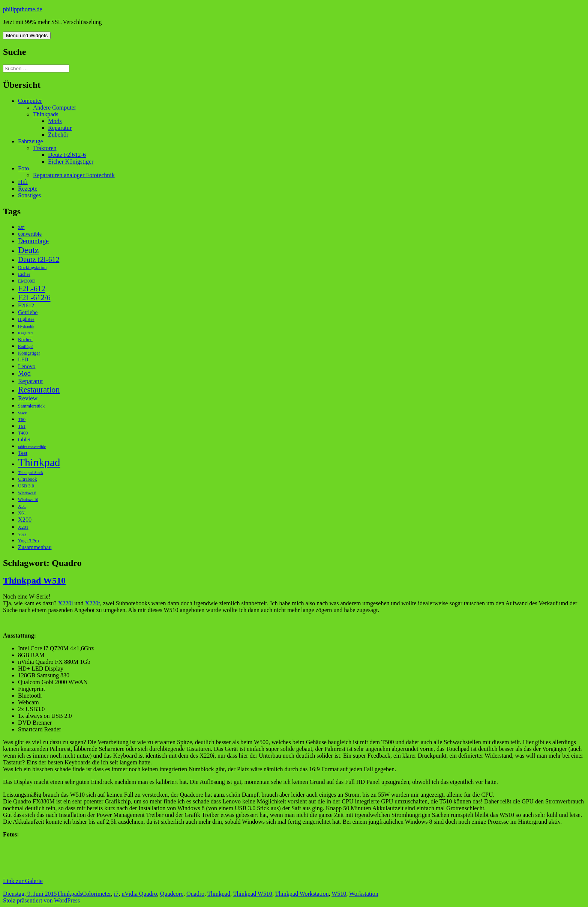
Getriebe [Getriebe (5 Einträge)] (28, 312)
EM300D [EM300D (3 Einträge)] (27, 281)
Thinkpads (46, 114)
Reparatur (60, 128)
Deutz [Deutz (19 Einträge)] (28, 250)
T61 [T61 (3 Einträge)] (22, 426)
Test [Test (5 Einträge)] (23, 453)
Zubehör (58, 135)
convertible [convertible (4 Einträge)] (30, 234)
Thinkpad (219, 894)
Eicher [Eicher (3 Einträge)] (24, 274)
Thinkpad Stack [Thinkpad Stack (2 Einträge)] (31, 473)
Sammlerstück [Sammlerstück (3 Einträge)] (31, 406)
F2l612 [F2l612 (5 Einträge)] (26, 305)
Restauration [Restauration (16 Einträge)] (39, 390)
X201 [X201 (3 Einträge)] (23, 527)
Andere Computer (55, 108)
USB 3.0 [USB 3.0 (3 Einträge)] (26, 486)
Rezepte (28, 189)
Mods (55, 121)
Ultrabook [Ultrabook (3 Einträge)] (28, 479)
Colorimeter (97, 894)
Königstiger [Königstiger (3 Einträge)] (29, 353)
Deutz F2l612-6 (67, 155)
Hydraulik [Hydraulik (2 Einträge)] (26, 326)
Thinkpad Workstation (302, 894)
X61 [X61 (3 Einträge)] (22, 513)
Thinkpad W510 (34, 581)
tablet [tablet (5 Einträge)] (24, 439)
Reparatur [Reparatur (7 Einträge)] (31, 381)
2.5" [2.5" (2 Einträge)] (21, 228)
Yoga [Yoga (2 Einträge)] (22, 534)
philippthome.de (22, 9)
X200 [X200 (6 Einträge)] (25, 520)
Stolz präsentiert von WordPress (41, 900)
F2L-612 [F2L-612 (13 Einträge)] (32, 289)
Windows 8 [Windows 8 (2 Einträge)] (27, 493)
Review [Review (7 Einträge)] (28, 398)
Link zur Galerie (23, 881)
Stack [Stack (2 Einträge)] (22, 413)
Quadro (195, 894)
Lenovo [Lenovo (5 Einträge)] (27, 366)
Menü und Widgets (27, 35)
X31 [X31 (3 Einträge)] (22, 506)
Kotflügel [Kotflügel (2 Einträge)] (26, 347)
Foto (23, 168)
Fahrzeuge (31, 141)
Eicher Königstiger (71, 162)
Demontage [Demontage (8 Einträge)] (33, 241)
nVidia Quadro (139, 894)
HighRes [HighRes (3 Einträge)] (26, 319)
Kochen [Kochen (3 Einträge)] (25, 340)
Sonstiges (29, 195)
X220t (93, 603)
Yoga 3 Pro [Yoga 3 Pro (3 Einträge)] (28, 541)
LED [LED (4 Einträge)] (23, 360)
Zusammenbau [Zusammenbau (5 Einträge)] (35, 547)
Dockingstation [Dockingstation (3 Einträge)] (32, 268)
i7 (116, 894)
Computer (30, 101)
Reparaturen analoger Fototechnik (74, 175)
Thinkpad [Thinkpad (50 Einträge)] (39, 462)
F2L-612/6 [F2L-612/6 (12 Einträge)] (34, 298)
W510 (339, 894)
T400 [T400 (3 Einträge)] (23, 433)
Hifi (23, 182)
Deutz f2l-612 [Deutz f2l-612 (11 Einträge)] (39, 259)
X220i (66, 603)
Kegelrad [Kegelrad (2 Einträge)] (25, 333)
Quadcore (172, 894)
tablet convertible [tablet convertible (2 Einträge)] (32, 447)
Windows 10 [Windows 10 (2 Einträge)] (28, 500)
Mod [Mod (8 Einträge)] (24, 373)
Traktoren (45, 148)
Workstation (364, 894)
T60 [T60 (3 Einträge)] (22, 420)
